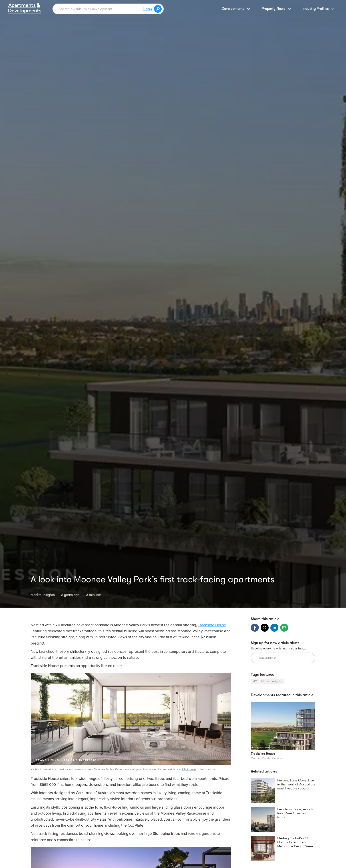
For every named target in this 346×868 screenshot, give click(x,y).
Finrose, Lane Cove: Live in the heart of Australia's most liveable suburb (296, 784)
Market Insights (43, 595)
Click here (189, 769)
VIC (255, 681)
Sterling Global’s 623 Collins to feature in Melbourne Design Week (295, 842)
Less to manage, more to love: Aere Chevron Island (296, 813)
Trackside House (212, 625)
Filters (147, 9)
